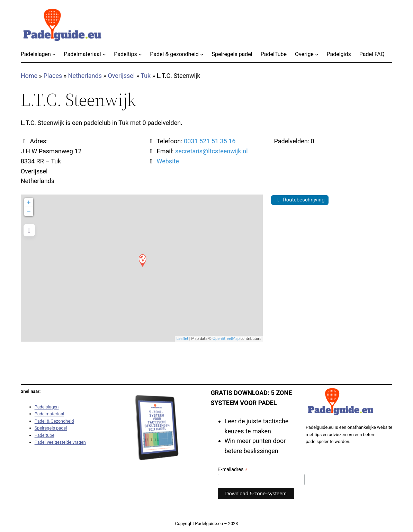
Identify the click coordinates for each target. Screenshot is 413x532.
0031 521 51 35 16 (210, 141)
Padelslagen (47, 407)
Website (168, 161)
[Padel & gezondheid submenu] (202, 54)
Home (29, 76)
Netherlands (85, 76)
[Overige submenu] (317, 54)
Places (53, 76)
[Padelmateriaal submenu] (104, 54)
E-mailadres (233, 470)
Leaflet (182, 339)
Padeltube (44, 435)
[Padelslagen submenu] (54, 54)
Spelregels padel (51, 428)
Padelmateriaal (50, 414)
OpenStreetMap (226, 339)
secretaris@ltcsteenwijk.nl (212, 151)
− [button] (29, 211)
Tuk (146, 76)
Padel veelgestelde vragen (60, 442)
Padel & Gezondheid (54, 421)
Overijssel (121, 76)
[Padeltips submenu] (140, 54)
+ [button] (29, 202)
